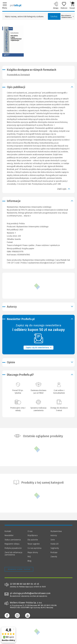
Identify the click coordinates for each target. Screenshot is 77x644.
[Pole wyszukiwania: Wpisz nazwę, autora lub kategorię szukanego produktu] (24, 16)
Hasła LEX (54, 544)
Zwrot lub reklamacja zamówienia (13, 554)
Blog (29, 561)
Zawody (54, 557)
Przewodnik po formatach (18, 75)
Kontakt (8, 531)
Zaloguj (56, 5)
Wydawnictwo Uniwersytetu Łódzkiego (32, 227)
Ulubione (64, 5)
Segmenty (55, 548)
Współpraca (33, 535)
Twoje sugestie (34, 544)
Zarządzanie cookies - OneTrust (19, 569)
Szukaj (54, 16)
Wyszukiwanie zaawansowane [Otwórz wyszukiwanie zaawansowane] (68, 17)
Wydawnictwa (56, 531)
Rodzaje (54, 552)
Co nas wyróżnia (34, 548)
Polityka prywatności (13, 548)
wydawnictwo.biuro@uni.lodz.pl (42, 263)
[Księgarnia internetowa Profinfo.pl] (16, 5)
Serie (53, 540)
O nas (30, 531)
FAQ (29, 557)
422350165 (61, 263)
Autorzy (54, 535)
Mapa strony (33, 552)
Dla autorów (33, 540)
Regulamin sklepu (12, 544)
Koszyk (72, 5)
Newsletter (9, 535)
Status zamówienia (13, 540)
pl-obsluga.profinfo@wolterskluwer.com (30, 593)
